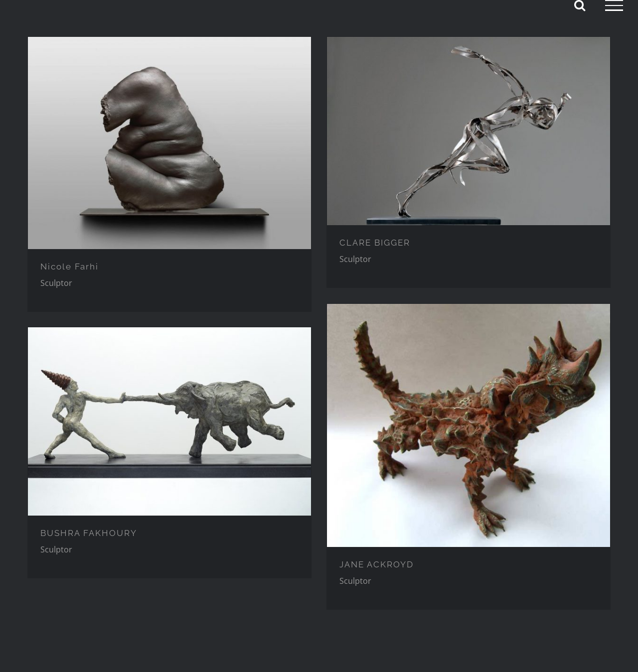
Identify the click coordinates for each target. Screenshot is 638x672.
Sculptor (56, 283)
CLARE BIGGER (375, 243)
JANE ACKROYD (377, 564)
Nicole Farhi (70, 267)
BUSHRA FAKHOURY (89, 533)
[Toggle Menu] (614, 5)
